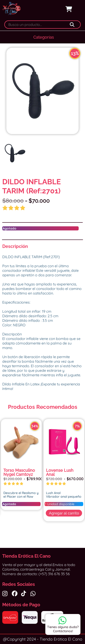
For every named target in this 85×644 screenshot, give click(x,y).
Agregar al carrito (64, 513)
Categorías (44, 37)
